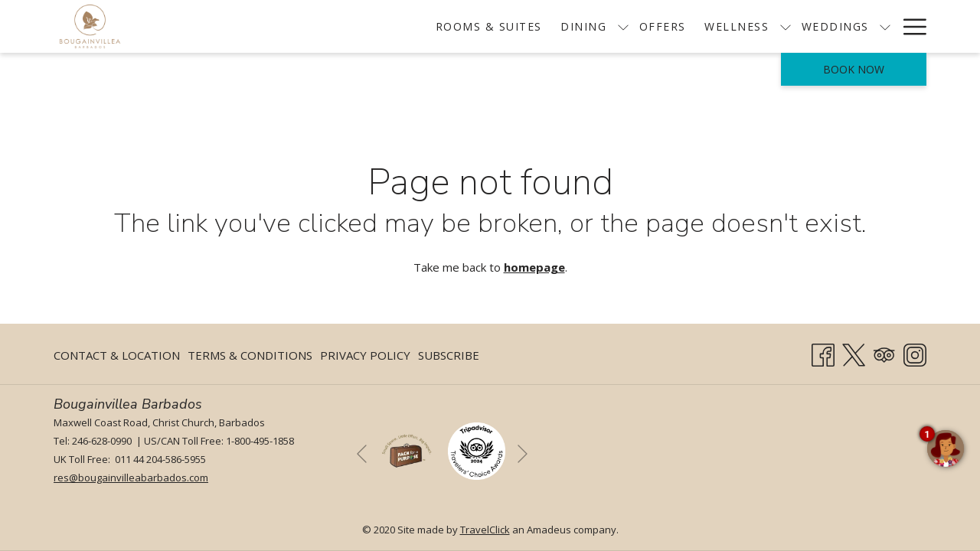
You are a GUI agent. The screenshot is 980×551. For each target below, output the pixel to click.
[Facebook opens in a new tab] (823, 352)
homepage (534, 267)
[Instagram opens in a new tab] (915, 352)
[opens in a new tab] (477, 450)
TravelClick (485, 530)
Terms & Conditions (250, 355)
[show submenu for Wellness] (713, 26)
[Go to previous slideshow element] (362, 453)
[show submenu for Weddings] (812, 26)
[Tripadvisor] (884, 352)
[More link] (909, 26)
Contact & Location (117, 355)
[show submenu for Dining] (550, 26)
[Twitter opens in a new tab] (854, 352)
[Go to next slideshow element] (523, 453)
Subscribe (449, 355)
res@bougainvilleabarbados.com (131, 478)
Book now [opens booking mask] (854, 69)
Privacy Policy (365, 355)
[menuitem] (416, 26)
